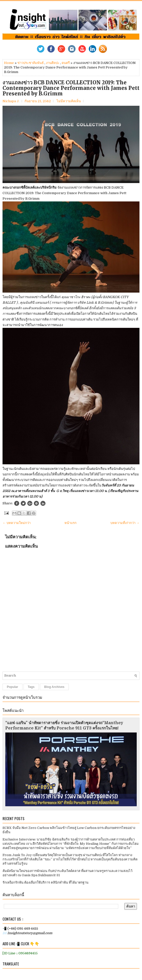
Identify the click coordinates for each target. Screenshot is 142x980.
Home (9, 63)
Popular (13, 687)
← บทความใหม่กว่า (17, 523)
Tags (31, 687)
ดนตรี (66, 63)
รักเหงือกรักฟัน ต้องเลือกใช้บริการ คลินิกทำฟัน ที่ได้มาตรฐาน (45, 882)
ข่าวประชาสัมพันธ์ (31, 63)
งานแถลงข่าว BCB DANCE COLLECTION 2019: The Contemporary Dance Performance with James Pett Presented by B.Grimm (71, 88)
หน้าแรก (70, 523)
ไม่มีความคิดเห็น (69, 101)
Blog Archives (54, 687)
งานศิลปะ (53, 63)
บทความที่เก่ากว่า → (125, 523)
